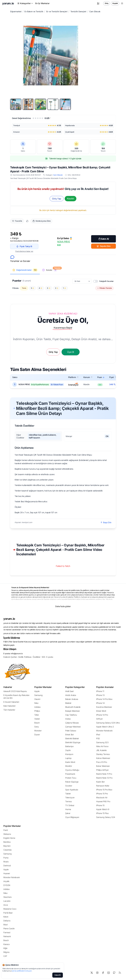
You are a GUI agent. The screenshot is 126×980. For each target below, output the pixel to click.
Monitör (69, 766)
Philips (37, 711)
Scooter (69, 786)
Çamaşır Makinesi (73, 727)
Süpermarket (16, 11)
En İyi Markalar (42, 3)
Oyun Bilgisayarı (72, 817)
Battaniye (69, 746)
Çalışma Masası (72, 723)
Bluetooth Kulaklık (73, 707)
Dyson (37, 735)
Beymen (7, 846)
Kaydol (115, 3)
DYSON (7, 885)
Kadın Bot (100, 782)
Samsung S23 (102, 742)
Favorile (17, 221)
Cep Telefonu (71, 715)
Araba (68, 719)
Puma (6, 858)
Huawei (7, 873)
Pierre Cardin (9, 928)
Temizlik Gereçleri (78, 11)
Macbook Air (102, 797)
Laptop (68, 758)
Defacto (7, 921)
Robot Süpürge (72, 782)
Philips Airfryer (102, 770)
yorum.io (9, 619)
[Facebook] (103, 973)
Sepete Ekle (104, 246)
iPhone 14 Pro (102, 715)
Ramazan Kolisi (103, 786)
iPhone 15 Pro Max (104, 790)
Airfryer (99, 719)
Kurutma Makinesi (104, 707)
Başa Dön (106, 522)
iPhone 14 (100, 703)
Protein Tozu (71, 778)
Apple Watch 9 (103, 809)
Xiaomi (37, 699)
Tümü (24, 288)
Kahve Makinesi (103, 758)
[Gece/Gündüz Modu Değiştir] (122, 3)
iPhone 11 (100, 691)
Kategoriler (25, 3)
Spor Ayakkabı (72, 790)
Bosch (37, 723)
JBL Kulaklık (101, 750)
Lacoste (7, 901)
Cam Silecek (95, 11)
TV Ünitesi (70, 805)
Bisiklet (68, 703)
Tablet (68, 794)
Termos (68, 801)
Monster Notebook (104, 731)
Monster (38, 731)
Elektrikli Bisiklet (72, 738)
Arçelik (6, 881)
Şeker (68, 813)
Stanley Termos (103, 754)
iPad (98, 735)
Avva (6, 905)
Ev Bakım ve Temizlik (34, 11)
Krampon (69, 754)
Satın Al (103, 239)
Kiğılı (5, 948)
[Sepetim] (98, 3)
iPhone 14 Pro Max (104, 699)
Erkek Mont (101, 711)
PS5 (98, 738)
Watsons (7, 834)
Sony (36, 727)
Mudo (6, 862)
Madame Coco (10, 909)
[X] (92, 973)
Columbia (7, 850)
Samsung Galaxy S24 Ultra (108, 723)
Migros (6, 952)
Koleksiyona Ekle (42, 221)
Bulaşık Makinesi (72, 711)
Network (7, 936)
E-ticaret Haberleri (11, 702)
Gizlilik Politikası (25, 657)
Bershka (7, 842)
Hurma (68, 809)
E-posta (50, 657)
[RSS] (120, 973)
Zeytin (68, 750)
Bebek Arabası (72, 699)
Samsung (38, 695)
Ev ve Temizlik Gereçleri (57, 11)
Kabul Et (58, 975)
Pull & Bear (8, 913)
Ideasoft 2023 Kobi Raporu (15, 691)
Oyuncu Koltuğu (72, 770)
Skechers (7, 897)
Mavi (5, 925)
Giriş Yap (57, 199)
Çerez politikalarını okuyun (22, 971)
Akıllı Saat (69, 691)
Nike (36, 703)
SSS (43, 657)
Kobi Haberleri (9, 706)
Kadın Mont (70, 762)
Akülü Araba (71, 695)
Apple (37, 691)
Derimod (7, 866)
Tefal (36, 715)
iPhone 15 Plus (102, 813)
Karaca (6, 944)
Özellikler (37, 657)
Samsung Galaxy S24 (106, 817)
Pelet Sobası (71, 731)
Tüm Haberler (9, 710)
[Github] (114, 973)
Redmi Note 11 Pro (104, 774)
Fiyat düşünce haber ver (24, 251)
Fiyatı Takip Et (24, 246)
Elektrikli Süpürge (73, 742)
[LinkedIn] (109, 973)
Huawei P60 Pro (103, 801)
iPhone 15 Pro (102, 794)
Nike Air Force (102, 746)
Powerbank (70, 774)
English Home (9, 838)
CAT (5, 956)
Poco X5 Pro (102, 762)
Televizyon (70, 797)
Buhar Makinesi (103, 766)
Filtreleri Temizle (104, 288)
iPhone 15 (100, 805)
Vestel (37, 719)
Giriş (107, 3)
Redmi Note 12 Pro (104, 778)
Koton (6, 917)
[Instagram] (97, 973)
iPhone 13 (100, 695)
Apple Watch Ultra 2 (105, 727)
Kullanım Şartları (10, 657)
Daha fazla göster (63, 606)
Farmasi (7, 932)
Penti (6, 830)
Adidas (37, 707)
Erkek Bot (69, 735)
